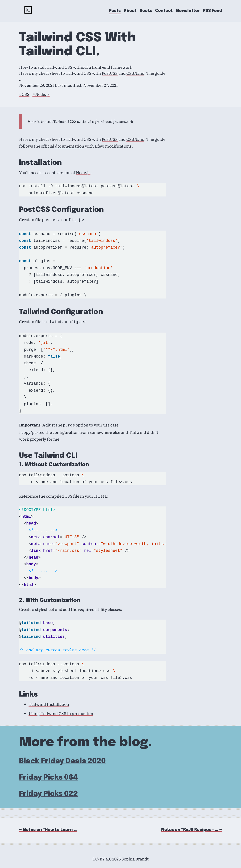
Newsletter (188, 11)
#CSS (24, 94)
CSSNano (135, 73)
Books (146, 11)
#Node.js (41, 94)
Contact (164, 11)
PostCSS (110, 73)
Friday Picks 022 (48, 793)
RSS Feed (212, 11)
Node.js (83, 172)
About (130, 11)
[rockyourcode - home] (28, 11)
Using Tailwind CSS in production (61, 712)
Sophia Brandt (135, 858)
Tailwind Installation (49, 703)
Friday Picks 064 (48, 776)
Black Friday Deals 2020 (62, 760)
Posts (115, 11)
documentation (70, 146)
